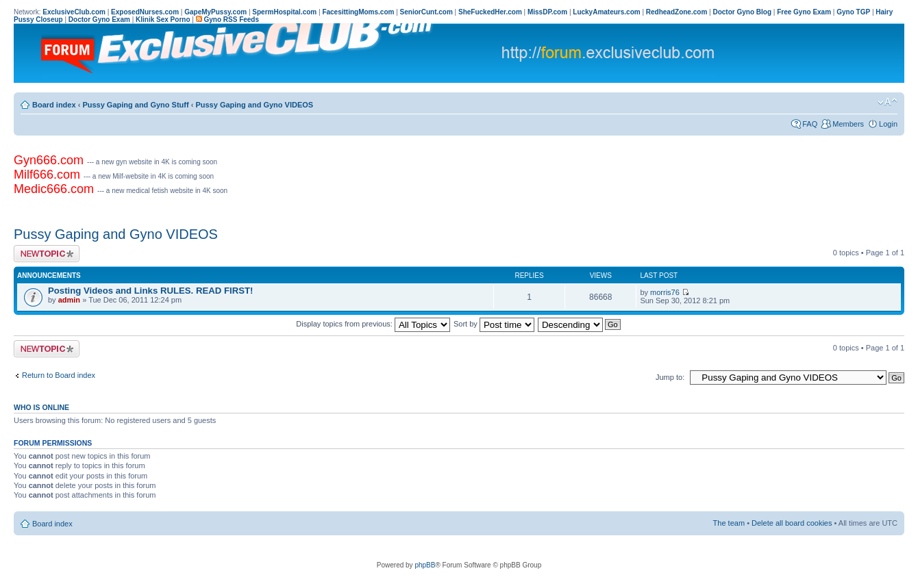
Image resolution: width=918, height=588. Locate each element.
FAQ (810, 124)
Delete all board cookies (792, 523)
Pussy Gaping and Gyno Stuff (135, 105)
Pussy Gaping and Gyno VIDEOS (254, 105)
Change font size (888, 102)
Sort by (494, 324)
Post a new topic (47, 254)
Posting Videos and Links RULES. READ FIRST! (150, 291)
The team (729, 523)
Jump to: (670, 377)
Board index (54, 105)
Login (888, 124)
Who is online (41, 407)
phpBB (425, 565)
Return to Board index (59, 375)
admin (69, 300)
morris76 (665, 292)
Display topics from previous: (373, 324)
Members (848, 124)
